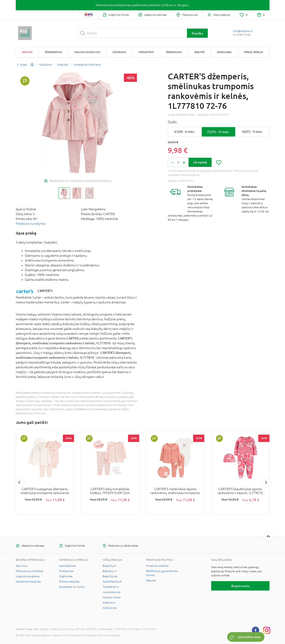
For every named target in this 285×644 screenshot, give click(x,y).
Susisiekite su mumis (72, 587)
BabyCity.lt (109, 566)
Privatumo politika (157, 566)
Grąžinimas (66, 576)
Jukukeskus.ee (112, 592)
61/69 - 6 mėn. (185, 132)
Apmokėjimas (67, 566)
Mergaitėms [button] (146, 52)
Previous (19, 482)
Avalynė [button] (199, 52)
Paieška (197, 33)
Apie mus (21, 566)
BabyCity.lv (109, 571)
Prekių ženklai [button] (253, 52)
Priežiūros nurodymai (31, 224)
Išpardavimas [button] (53, 52)
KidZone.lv (109, 603)
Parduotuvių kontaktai (29, 571)
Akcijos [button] (27, 52)
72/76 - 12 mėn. (218, 132)
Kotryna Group (112, 597)
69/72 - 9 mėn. (252, 132)
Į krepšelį (200, 162)
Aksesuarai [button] (224, 52)
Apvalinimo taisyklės (28, 582)
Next (266, 482)
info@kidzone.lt (243, 31)
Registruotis (240, 586)
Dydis (172, 122)
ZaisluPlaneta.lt (112, 582)
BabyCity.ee (110, 576)
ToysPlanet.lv (111, 587)
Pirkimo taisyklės (69, 582)
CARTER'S (45, 291)
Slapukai (151, 580)
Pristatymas (66, 571)
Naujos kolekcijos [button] (87, 52)
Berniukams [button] (174, 52)
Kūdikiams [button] (119, 52)
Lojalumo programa (28, 576)
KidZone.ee (110, 608)
